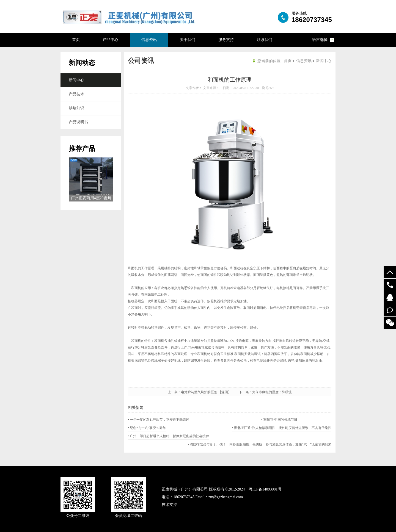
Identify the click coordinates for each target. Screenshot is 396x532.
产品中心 (111, 40)
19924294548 (390, 285)
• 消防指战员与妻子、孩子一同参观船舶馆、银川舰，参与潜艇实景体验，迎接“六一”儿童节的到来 (260, 444)
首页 (76, 40)
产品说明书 (78, 122)
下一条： (246, 392)
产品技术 (76, 94)
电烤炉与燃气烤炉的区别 (199, 392)
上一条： (174, 392)
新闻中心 (76, 80)
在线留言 (390, 310)
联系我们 (265, 40)
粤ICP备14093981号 (265, 489)
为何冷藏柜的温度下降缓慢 (272, 392)
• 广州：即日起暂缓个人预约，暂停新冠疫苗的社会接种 (168, 436)
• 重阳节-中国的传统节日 (279, 420)
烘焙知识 (76, 108)
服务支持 (226, 40)
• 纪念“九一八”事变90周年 (147, 428)
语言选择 (320, 40)
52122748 (390, 297)
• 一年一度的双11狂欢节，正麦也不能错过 (159, 420)
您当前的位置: (269, 61)
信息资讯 (149, 40)
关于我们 (188, 40)
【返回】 (228, 392)
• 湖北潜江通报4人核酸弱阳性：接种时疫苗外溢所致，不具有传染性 (282, 428)
